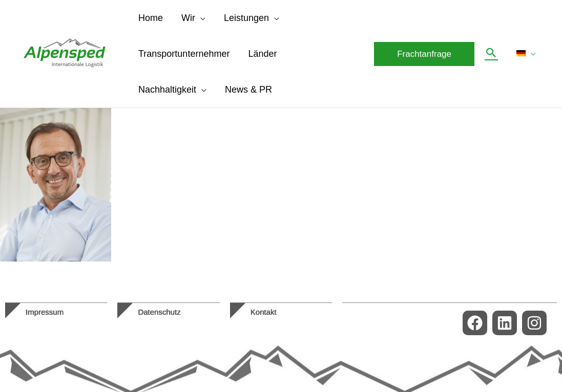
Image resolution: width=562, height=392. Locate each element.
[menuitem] (526, 54)
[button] (424, 54)
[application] (200, 18)
